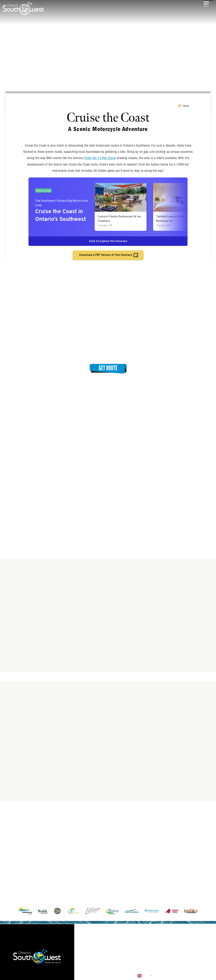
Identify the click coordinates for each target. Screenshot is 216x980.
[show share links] (184, 106)
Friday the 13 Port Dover (100, 158)
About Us (190, 958)
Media (169, 958)
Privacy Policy (143, 961)
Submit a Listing (142, 958)
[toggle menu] (206, 4)
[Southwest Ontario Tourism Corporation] (23, 8)
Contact (94, 961)
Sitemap (116, 961)
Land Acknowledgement (102, 958)
